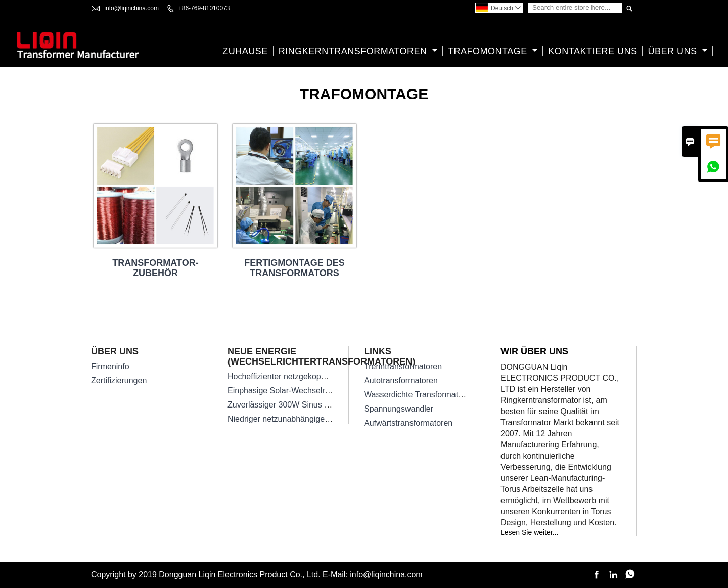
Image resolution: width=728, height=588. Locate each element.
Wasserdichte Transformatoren (419, 395)
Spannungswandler (399, 409)
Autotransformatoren (401, 380)
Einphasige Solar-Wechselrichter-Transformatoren (317, 391)
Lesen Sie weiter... (529, 532)
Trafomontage (493, 51)
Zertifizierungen (119, 380)
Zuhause (245, 51)
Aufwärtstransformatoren (408, 423)
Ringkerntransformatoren (358, 51)
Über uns (677, 51)
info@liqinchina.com (131, 8)
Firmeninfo (110, 366)
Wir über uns (534, 351)
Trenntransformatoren (403, 366)
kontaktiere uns (593, 51)
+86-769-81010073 (204, 8)
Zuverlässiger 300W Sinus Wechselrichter (303, 405)
